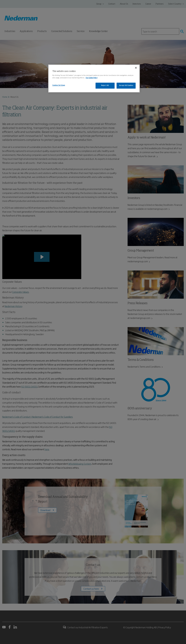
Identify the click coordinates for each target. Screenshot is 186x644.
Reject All (105, 85)
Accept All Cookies (126, 85)
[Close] (136, 68)
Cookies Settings (59, 85)
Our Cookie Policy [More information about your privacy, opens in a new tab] (92, 78)
